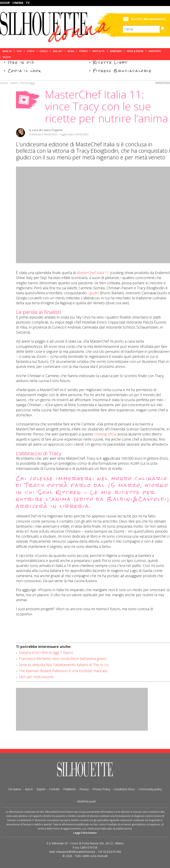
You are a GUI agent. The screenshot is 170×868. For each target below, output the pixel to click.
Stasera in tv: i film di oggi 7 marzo (46, 653)
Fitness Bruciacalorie (123, 71)
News (14, 83)
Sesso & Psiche (135, 51)
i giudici (93, 293)
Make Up (7, 51)
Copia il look (25, 71)
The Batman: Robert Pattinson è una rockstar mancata (63, 671)
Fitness (83, 51)
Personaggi (27, 83)
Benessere (116, 51)
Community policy (150, 789)
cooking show (105, 434)
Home (4, 83)
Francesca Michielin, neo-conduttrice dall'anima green (63, 659)
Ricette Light (111, 62)
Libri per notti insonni (36, 677)
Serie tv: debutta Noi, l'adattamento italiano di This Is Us (64, 665)
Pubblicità (70, 789)
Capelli (44, 51)
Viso (19, 51)
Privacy (84, 789)
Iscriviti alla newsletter (149, 19)
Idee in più (21, 62)
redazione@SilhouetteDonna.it (76, 852)
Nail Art (58, 51)
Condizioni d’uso (124, 789)
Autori (29, 789)
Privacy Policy (101, 789)
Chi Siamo (15, 789)
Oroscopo (155, 51)
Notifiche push (86, 801)
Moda (71, 51)
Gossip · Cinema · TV (15, 3)
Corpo (31, 51)
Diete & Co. (99, 51)
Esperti (41, 789)
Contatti (54, 789)
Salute (7, 57)
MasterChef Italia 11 (93, 273)
